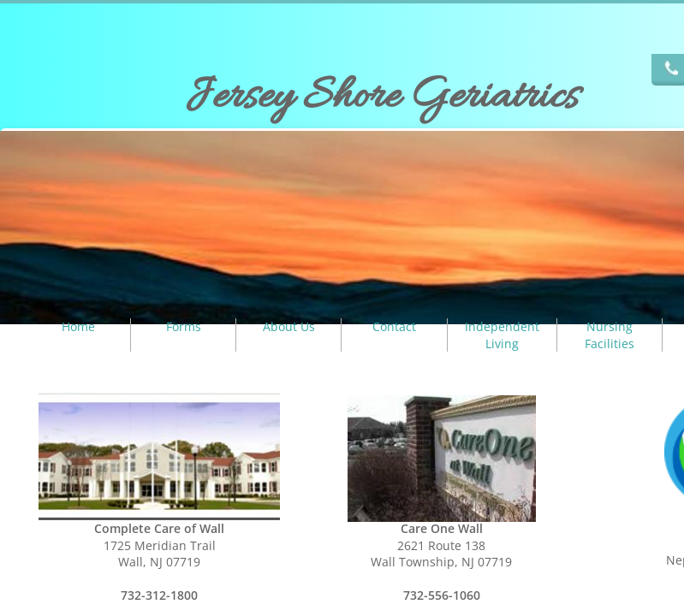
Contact (394, 326)
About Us (289, 326)
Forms (184, 326)
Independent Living (502, 335)
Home (78, 326)
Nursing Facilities (610, 335)
